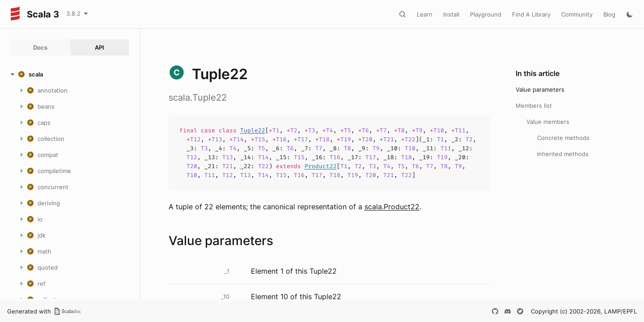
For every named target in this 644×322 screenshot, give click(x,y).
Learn (425, 14)
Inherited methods (563, 154)
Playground (486, 14)
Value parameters (540, 89)
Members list (534, 106)
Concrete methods (563, 138)
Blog (609, 14)
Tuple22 (253, 130)
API (100, 47)
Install (451, 14)
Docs (40, 47)
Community (577, 14)
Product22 (321, 166)
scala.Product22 (392, 207)
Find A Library (531, 14)
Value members (548, 122)
